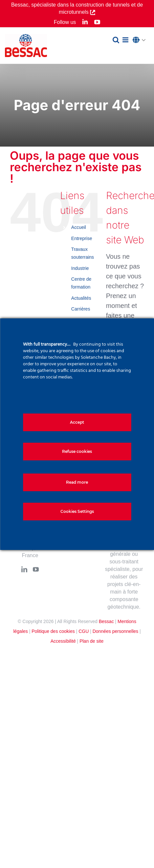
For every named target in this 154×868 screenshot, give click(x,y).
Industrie (80, 268)
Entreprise (82, 238)
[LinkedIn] (24, 569)
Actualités (81, 298)
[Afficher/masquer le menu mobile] (126, 40)
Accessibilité (63, 641)
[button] (141, 40)
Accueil (79, 227)
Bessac (106, 621)
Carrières (81, 309)
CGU (84, 631)
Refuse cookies (77, 451)
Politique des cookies (53, 631)
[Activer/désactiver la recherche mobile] (116, 40)
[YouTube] (36, 569)
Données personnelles (115, 631)
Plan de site (91, 641)
